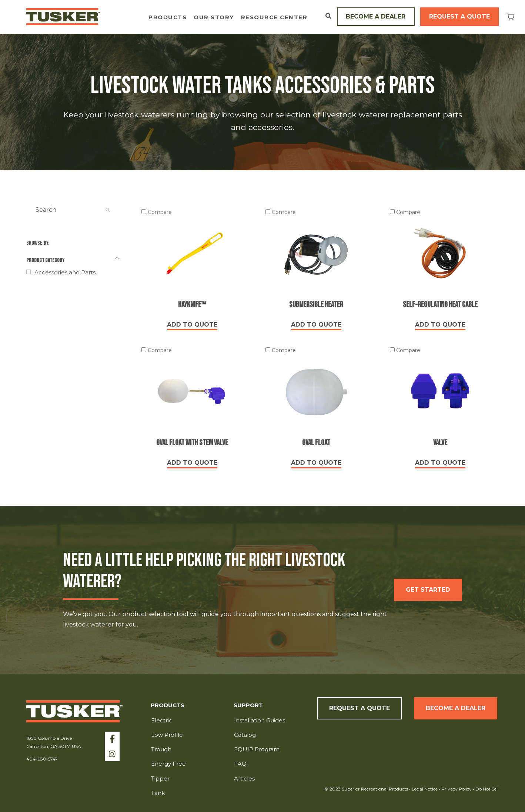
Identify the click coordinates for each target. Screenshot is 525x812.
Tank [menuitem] (158, 793)
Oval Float (316, 443)
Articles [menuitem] (244, 778)
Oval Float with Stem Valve (192, 443)
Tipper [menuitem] (160, 778)
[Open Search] (328, 16)
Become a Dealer (376, 16)
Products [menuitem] (168, 706)
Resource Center (274, 18)
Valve (440, 443)
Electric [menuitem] (162, 720)
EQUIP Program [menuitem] (257, 749)
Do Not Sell (486, 789)
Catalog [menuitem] (245, 735)
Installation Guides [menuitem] (260, 720)
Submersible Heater (316, 305)
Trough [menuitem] (161, 749)
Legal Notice (425, 789)
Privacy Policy (457, 789)
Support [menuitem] (248, 706)
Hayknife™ (192, 305)
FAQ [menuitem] (240, 764)
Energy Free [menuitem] (168, 764)
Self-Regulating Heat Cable (440, 305)
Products (168, 18)
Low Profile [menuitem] (167, 735)
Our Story (214, 18)
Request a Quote (459, 16)
